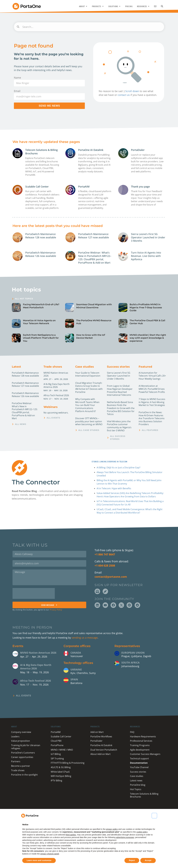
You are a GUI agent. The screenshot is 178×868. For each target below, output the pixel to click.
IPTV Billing (56, 781)
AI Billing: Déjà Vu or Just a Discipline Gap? (118, 468)
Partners (16, 761)
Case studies (85, 367)
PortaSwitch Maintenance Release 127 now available (94, 236)
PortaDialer (138, 150)
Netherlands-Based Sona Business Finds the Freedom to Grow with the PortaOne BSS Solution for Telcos (121, 408)
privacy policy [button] (112, 829)
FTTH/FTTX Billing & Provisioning (68, 763)
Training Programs (140, 745)
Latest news (136, 781)
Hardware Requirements (143, 736)
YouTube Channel (139, 767)
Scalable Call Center (37, 187)
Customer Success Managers (145, 754)
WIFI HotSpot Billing (61, 776)
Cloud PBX (56, 741)
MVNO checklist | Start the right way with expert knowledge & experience (148, 338)
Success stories (118, 367)
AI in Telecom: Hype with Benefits (114, 488)
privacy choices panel (50, 854)
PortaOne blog (138, 785)
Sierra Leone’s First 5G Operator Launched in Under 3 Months (148, 237)
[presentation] (34, 593)
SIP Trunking (57, 759)
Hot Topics (136, 789)
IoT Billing (56, 754)
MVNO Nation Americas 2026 (56, 374)
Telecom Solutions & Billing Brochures (144, 795)
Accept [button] (148, 860)
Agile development (140, 750)
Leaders (15, 736)
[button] (154, 816)
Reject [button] (132, 860)
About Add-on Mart (100, 754)
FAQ (132, 732)
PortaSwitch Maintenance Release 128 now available (41, 236)
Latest (16, 367)
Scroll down (132, 91)
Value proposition (21, 741)
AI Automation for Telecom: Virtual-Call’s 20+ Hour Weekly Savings (152, 376)
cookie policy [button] (142, 832)
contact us (124, 95)
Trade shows (53, 367)
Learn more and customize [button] (39, 860)
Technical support (139, 759)
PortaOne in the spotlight (24, 775)
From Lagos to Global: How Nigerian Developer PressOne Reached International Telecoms (120, 390)
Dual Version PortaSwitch (104, 750)
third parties (71, 835)
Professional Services (141, 741)
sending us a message (85, 638)
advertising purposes (125, 837)
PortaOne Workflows (101, 736)
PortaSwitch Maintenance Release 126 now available (41, 254)
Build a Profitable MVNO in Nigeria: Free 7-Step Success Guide (146, 307)
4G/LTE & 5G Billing (61, 767)
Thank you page (140, 187)
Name (17, 78)
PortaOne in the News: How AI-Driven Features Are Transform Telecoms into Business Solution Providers (152, 418)
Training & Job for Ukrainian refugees (26, 747)
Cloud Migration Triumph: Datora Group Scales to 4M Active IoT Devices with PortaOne (89, 387)
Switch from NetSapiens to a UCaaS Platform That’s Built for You (41, 338)
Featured (145, 367)
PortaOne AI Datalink (91, 150)
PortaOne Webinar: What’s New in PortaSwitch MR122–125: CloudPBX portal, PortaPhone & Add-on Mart (95, 258)
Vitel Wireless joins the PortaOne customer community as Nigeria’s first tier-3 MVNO (119, 426)
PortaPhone (57, 745)
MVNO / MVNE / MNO (62, 750)
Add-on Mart (97, 732)
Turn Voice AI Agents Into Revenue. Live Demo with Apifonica (146, 256)
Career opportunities (22, 757)
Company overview (21, 732)
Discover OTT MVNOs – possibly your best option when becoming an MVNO (89, 421)
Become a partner (21, 766)
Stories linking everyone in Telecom (109, 462)
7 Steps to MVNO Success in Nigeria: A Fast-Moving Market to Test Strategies (152, 402)
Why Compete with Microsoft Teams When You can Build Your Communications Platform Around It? (87, 405)
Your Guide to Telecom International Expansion (88, 374)
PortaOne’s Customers (23, 753)
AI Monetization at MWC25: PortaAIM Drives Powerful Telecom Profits (152, 389)
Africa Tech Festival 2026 (56, 395)
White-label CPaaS (60, 772)
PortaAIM (84, 187)
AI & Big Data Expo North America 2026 (57, 386)
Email (17, 91)
